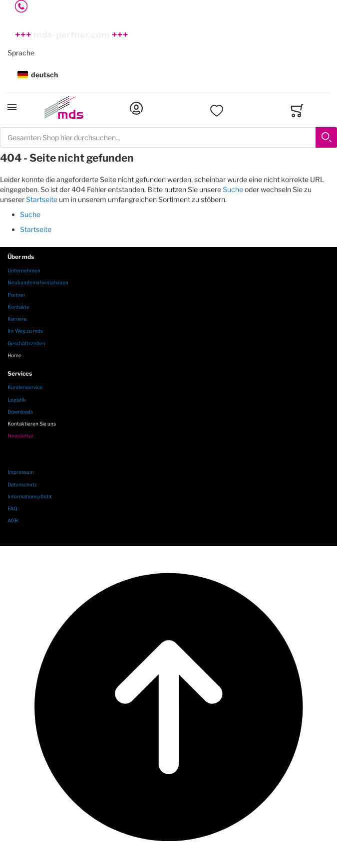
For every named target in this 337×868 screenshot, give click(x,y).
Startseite (42, 199)
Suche (233, 189)
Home (14, 355)
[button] (168, 75)
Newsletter (21, 435)
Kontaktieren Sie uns (32, 424)
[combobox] (168, 137)
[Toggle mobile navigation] (12, 107)
